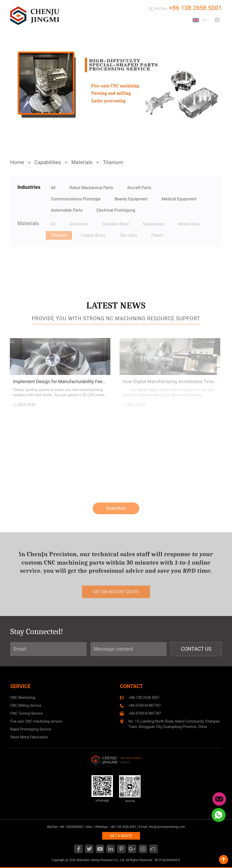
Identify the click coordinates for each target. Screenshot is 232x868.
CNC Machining (23, 698)
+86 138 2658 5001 (195, 8)
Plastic (157, 235)
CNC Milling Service (26, 705)
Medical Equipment (179, 199)
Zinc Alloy (128, 235)
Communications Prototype (76, 199)
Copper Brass (93, 235)
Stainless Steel (116, 224)
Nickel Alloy (189, 224)
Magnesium (154, 224)
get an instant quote (116, 592)
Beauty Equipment (131, 199)
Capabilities (48, 162)
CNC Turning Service (26, 713)
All (53, 188)
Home (17, 162)
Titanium (113, 162)
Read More (116, 508)
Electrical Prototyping (116, 210)
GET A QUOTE (121, 836)
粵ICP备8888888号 (167, 860)
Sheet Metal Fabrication (29, 737)
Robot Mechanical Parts (91, 188)
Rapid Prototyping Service (31, 729)
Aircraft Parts (139, 188)
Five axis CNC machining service (36, 721)
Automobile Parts (67, 210)
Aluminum (79, 224)
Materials (82, 162)
